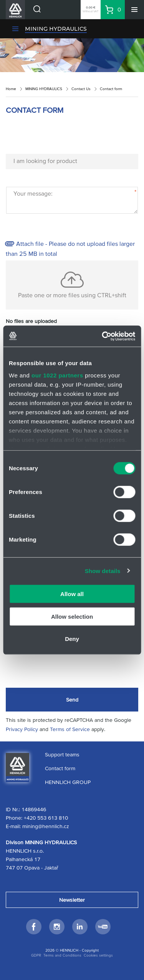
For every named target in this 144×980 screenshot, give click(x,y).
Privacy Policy (22, 729)
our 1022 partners (57, 375)
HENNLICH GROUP (68, 782)
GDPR (36, 955)
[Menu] (134, 10)
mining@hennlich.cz (46, 826)
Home (11, 89)
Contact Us (81, 89)
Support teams (62, 754)
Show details (103, 571)
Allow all (72, 594)
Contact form (60, 768)
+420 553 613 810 (46, 818)
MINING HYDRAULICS (56, 29)
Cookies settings (98, 955)
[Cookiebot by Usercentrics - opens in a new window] (103, 336)
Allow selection (72, 616)
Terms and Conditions (62, 955)
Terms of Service (70, 729)
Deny (72, 639)
